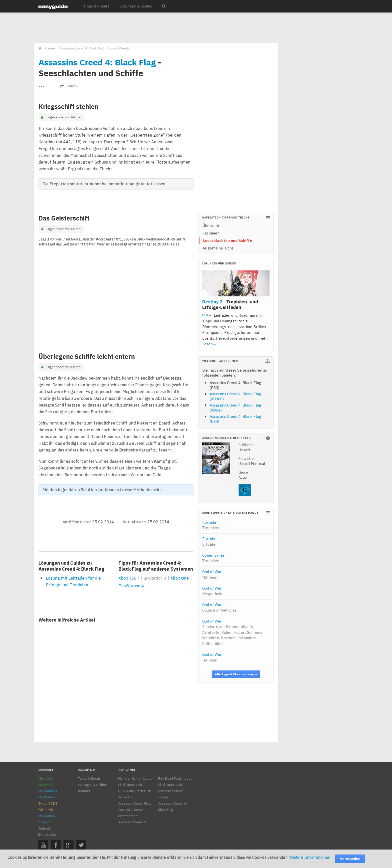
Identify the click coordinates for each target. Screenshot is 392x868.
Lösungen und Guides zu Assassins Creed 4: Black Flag (71, 566)
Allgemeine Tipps (218, 248)
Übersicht (211, 226)
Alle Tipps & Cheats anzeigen (236, 674)
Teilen (68, 86)
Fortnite (211, 525)
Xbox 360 (127, 578)
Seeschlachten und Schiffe (227, 241)
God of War (212, 575)
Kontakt (84, 791)
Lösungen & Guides (136, 6)
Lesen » (209, 344)
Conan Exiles (213, 558)
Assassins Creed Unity (135, 803)
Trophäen (211, 233)
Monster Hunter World (135, 778)
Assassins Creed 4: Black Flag (97, 62)
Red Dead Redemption (175, 778)
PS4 (207, 315)
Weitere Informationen (310, 857)
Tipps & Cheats (96, 6)
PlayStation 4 (131, 586)
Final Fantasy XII (130, 785)
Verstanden (350, 859)
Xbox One (180, 578)
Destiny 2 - (230, 304)
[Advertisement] (156, 28)
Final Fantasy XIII (171, 785)
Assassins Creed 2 (132, 822)
